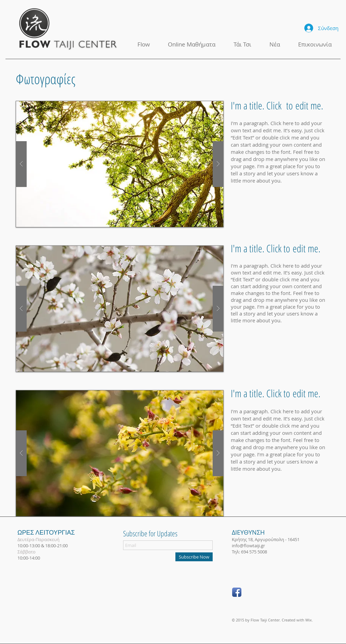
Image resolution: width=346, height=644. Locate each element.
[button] (120, 164)
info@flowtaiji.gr (248, 546)
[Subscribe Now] (194, 557)
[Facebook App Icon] (237, 592)
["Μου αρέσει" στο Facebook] (260, 593)
